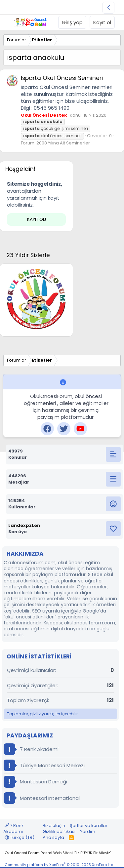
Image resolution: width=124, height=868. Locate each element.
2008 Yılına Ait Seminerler (63, 143)
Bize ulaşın (54, 826)
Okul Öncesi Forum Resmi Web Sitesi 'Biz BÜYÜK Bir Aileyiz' (58, 853)
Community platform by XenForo (59, 865)
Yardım (88, 831)
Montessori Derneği (35, 782)
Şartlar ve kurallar (89, 826)
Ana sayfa (53, 837)
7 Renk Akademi (31, 749)
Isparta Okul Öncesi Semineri (62, 78)
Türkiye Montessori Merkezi (44, 765)
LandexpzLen (24, 525)
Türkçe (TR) (20, 837)
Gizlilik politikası (59, 831)
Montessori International (42, 798)
